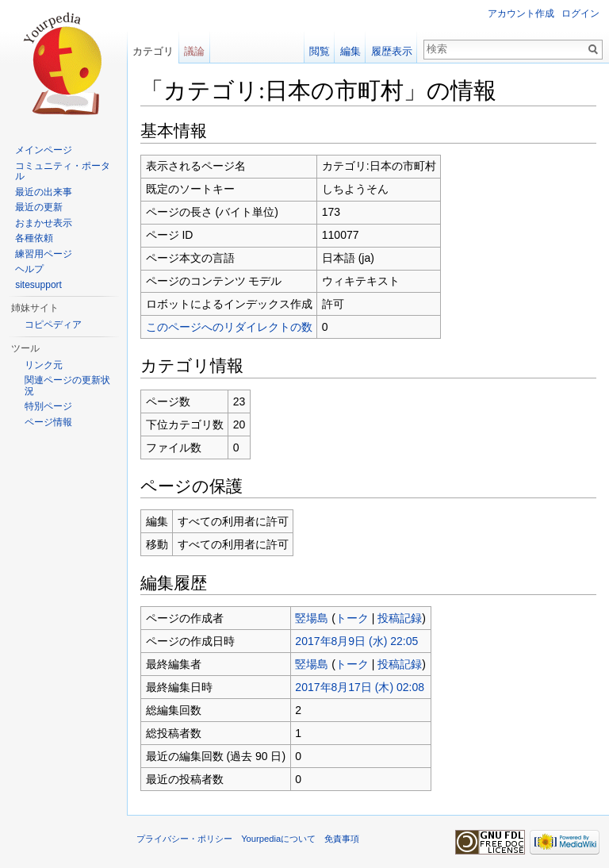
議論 (194, 51)
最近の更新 (39, 207)
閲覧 (320, 51)
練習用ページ (44, 254)
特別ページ (48, 406)
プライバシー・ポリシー (184, 839)
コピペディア (53, 325)
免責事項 (342, 839)
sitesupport (38, 285)
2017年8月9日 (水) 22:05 (356, 641)
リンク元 (44, 365)
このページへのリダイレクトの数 (229, 327)
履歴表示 (392, 51)
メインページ (44, 150)
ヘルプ (29, 269)
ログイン (580, 13)
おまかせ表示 (44, 223)
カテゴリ (153, 51)
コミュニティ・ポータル (63, 171)
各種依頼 (34, 238)
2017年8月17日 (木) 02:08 (360, 687)
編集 (350, 51)
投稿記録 (400, 618)
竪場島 (312, 618)
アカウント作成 (521, 13)
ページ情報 (48, 422)
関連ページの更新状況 (67, 386)
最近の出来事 (44, 192)
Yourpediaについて (278, 839)
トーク (352, 618)
